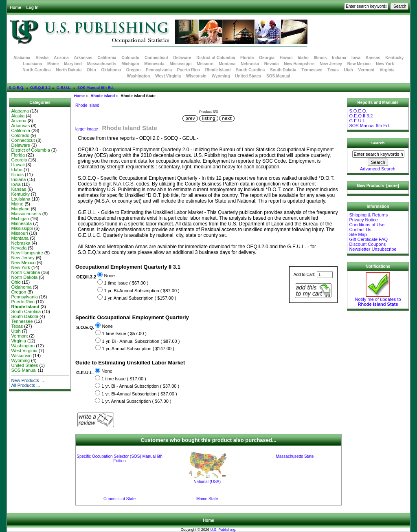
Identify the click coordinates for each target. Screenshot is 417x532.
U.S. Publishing (223, 530)
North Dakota (69, 70)
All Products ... (25, 385)
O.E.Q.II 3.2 (40, 87)
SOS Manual (278, 76)
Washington (139, 76)
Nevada (272, 64)
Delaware (182, 58)
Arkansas (83, 58)
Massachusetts (102, 64)
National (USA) (207, 482)
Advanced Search (378, 169)
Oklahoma (111, 70)
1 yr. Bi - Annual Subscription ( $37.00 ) (140, 386)
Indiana (339, 58)
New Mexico (359, 64)
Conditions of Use (367, 225)
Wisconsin (196, 76)
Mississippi (181, 64)
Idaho (303, 58)
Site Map (358, 234)
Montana (227, 64)
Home (15, 8)
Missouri (205, 64)
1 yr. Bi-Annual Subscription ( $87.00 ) (142, 291)
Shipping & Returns (368, 215)
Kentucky (394, 58)
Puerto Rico (189, 70)
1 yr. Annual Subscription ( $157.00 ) (140, 298)
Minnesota (154, 64)
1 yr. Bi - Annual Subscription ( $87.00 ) (141, 341)
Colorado (130, 58)
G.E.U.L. (64, 87)
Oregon (134, 70)
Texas (333, 70)
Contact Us (360, 230)
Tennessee (312, 70)
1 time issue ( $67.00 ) (126, 283)
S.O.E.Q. (17, 87)
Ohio (91, 70)
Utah (349, 70)
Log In (33, 8)
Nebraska (250, 64)
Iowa (356, 58)
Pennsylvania (159, 70)
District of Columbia (216, 58)
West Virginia (168, 76)
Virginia (387, 70)
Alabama (22, 58)
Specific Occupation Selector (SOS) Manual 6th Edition (120, 459)
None (109, 276)
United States (248, 76)
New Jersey (331, 64)
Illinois (320, 58)
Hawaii (286, 58)
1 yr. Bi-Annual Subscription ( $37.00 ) (139, 394)
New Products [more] (378, 186)
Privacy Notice (363, 220)
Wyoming (221, 76)
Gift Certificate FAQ (368, 239)
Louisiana (32, 64)
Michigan (130, 64)
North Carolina (36, 70)
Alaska (42, 58)
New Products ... (27, 380)
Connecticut (156, 58)
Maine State (207, 499)
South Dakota (283, 70)
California (107, 58)
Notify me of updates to (378, 300)
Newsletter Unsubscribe (373, 249)
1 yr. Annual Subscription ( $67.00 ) (136, 402)
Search (378, 143)
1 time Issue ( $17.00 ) (124, 379)
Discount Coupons (367, 244)
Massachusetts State (295, 456)
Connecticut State (120, 499)
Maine (53, 64)
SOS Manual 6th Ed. (96, 87)
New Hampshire (299, 64)
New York (385, 64)
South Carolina (250, 70)
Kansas (373, 58)
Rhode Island (103, 96)
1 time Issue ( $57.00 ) (124, 333)
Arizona (61, 58)
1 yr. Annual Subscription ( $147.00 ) (138, 349)
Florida (247, 58)
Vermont (367, 70)
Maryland (73, 64)
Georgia (267, 58)
